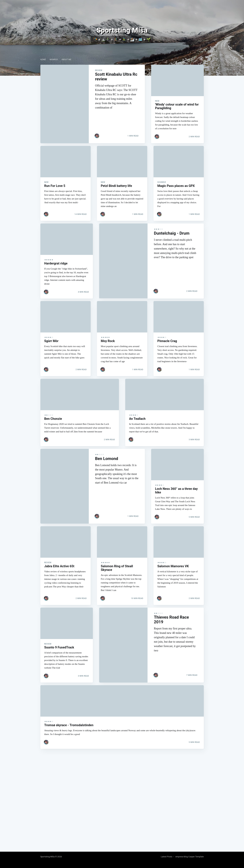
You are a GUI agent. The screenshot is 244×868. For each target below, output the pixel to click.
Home (43, 60)
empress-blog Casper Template (189, 857)
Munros (54, 60)
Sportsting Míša (48, 857)
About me (66, 60)
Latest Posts (167, 857)
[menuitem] (43, 60)
